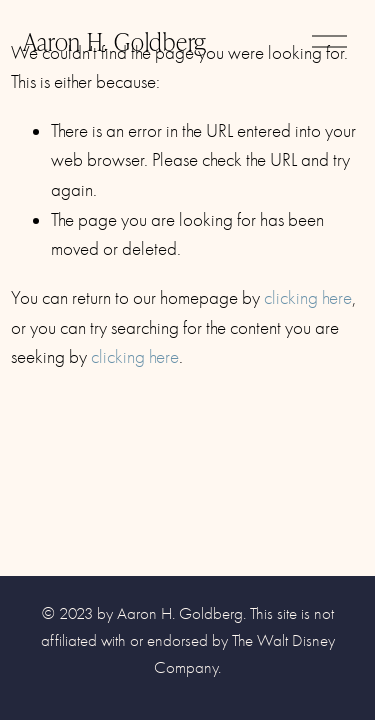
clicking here (308, 298)
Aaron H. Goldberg (115, 40)
